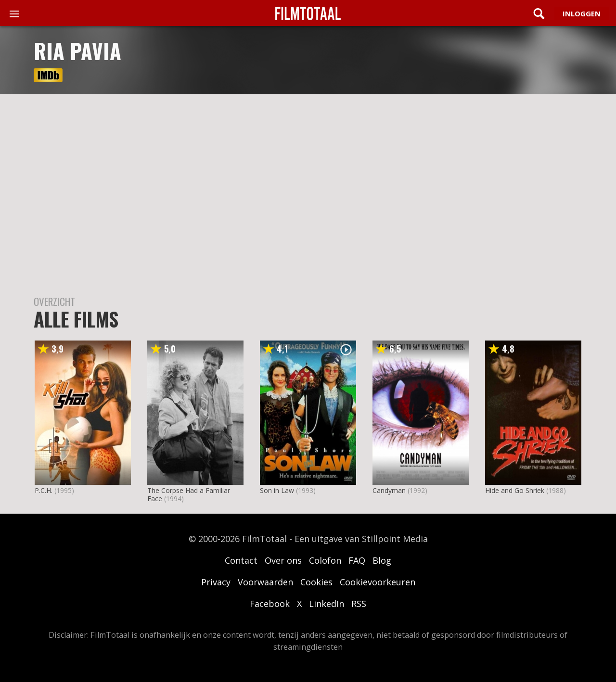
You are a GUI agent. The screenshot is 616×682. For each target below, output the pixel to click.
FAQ (357, 560)
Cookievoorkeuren (378, 582)
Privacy (216, 582)
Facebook (270, 604)
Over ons (283, 560)
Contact (241, 560)
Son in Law (277, 490)
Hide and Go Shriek (515, 490)
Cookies (316, 582)
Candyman (389, 490)
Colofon (325, 560)
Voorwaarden (265, 582)
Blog (382, 560)
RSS (359, 604)
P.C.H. (44, 490)
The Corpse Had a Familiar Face (189, 494)
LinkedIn (327, 604)
